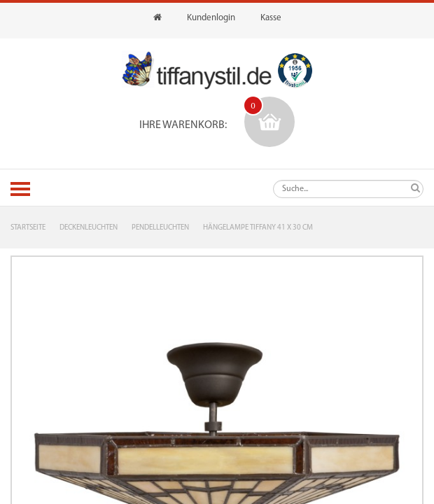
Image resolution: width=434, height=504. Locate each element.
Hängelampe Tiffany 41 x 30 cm (258, 228)
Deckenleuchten (89, 228)
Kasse (271, 18)
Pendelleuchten (160, 228)
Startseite (28, 228)
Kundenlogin (211, 18)
